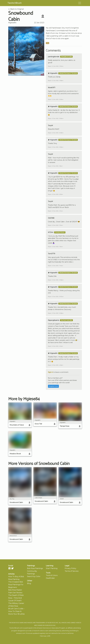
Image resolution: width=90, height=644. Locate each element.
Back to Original (16, 9)
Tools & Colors (52, 575)
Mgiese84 (12, 23)
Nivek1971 (52, 88)
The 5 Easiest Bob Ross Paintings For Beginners (16, 585)
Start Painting (52, 568)
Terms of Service (72, 571)
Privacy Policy (70, 568)
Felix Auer (43, 636)
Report (50, 66)
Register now (53, 386)
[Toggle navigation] (80, 3)
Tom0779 (52, 254)
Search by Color (34, 576)
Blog (29, 583)
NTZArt (51, 232)
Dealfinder (50, 578)
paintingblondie (54, 57)
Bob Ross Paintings (35, 568)
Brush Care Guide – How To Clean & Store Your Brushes (16, 611)
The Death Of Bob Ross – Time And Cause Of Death (16, 598)
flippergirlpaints (54, 320)
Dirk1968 (51, 218)
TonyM (50, 126)
